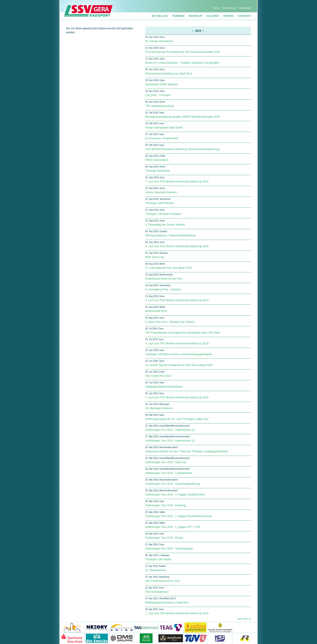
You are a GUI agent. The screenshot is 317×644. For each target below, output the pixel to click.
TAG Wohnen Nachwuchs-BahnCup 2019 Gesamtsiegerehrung (182, 149)
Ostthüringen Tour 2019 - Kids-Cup (166, 462)
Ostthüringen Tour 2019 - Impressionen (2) (170, 430)
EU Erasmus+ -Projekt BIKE (162, 138)
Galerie (213, 16)
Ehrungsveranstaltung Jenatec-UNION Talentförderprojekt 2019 (182, 117)
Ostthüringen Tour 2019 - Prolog (164, 538)
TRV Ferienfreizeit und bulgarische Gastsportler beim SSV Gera (183, 333)
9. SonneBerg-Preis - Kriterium (163, 290)
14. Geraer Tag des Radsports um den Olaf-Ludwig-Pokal (179, 365)
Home (217, 8)
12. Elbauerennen (156, 570)
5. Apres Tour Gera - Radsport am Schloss (170, 322)
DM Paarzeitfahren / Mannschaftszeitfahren (171, 236)
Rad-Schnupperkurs (157, 592)
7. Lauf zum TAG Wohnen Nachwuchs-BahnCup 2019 (177, 182)
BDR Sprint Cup (155, 257)
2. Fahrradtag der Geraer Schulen (165, 225)
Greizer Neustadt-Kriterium (161, 192)
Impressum (245, 8)
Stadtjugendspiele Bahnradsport (164, 387)
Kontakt (244, 16)
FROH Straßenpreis (157, 160)
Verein (228, 16)
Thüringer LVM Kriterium (160, 203)
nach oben (243, 619)
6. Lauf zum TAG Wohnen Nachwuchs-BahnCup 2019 (177, 246)
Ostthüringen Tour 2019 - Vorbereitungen (169, 549)
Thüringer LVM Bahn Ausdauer (163, 214)
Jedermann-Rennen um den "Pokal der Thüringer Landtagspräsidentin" (187, 451)
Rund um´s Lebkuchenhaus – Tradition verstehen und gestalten (182, 63)
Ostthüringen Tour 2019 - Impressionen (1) (170, 441)
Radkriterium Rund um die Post (164, 279)
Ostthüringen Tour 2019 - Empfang (166, 505)
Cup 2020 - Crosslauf (158, 95)
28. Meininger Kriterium (159, 408)
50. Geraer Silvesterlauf (159, 41)
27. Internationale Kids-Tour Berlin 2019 (169, 268)
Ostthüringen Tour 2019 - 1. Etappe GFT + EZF (173, 527)
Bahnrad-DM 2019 (156, 311)
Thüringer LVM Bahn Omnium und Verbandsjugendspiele (179, 354)
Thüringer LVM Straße (158, 559)
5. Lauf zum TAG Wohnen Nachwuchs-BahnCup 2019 (177, 300)
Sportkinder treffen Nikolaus (162, 84)
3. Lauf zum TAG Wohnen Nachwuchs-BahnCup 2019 (177, 397)
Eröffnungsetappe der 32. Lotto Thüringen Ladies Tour (177, 419)
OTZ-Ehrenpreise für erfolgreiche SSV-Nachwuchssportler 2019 (183, 52)
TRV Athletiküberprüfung (160, 106)
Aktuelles (160, 16)
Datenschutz (229, 8)
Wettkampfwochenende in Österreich (167, 603)
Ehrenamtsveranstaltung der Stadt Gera (169, 74)
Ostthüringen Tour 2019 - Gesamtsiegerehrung (173, 484)
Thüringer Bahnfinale (158, 171)
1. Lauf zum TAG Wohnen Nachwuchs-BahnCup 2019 (177, 613)
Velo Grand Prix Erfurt (158, 376)
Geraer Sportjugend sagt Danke (164, 128)
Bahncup (196, 16)
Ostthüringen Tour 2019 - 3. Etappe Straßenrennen (175, 495)
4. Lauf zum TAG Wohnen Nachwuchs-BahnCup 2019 (177, 343)
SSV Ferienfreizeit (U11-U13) (162, 581)
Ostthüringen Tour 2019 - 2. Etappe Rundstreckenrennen (179, 516)
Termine (178, 16)
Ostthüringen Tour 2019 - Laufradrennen (169, 473)
